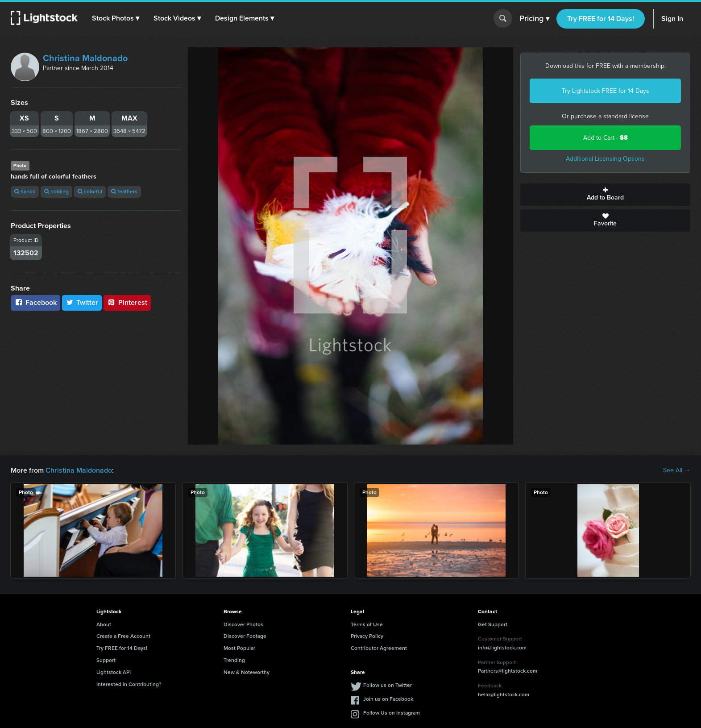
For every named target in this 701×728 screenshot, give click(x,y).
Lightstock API (114, 672)
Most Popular (239, 648)
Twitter (82, 302)
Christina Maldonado (85, 58)
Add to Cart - (606, 138)
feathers (124, 191)
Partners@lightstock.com (508, 671)
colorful (90, 191)
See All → (677, 470)
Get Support (493, 624)
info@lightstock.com (502, 648)
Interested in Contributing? (129, 684)
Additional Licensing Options (605, 159)
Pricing (534, 19)
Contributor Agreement (379, 648)
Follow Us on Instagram (392, 713)
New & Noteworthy (247, 672)
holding (56, 191)
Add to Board (605, 195)
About (104, 624)
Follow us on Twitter (388, 685)
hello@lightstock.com (504, 695)
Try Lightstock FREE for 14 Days (606, 91)
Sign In (672, 19)
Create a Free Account (123, 636)
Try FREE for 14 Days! (601, 19)
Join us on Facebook (388, 699)
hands (25, 191)
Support (106, 660)
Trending (234, 660)
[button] (116, 18)
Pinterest (127, 302)
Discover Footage (245, 636)
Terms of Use (367, 624)
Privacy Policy (367, 636)
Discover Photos (243, 624)
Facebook (35, 302)
